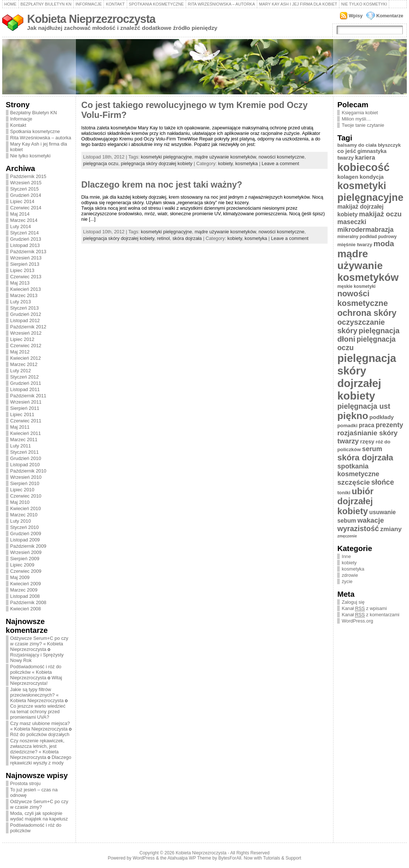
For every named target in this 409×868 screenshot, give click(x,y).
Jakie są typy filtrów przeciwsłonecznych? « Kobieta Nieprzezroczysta (37, 695)
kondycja (372, 177)
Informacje (89, 4)
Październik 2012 (28, 327)
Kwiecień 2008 (26, 609)
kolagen (348, 177)
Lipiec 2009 (22, 565)
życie (347, 581)
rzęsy (367, 441)
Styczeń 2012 (25, 377)
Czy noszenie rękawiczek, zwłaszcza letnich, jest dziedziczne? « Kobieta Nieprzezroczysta (37, 749)
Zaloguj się (353, 602)
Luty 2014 (21, 226)
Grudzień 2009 (26, 534)
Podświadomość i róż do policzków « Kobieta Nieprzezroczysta (36, 672)
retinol (163, 238)
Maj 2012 (20, 352)
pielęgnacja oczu (101, 163)
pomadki (347, 426)
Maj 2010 (20, 502)
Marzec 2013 (24, 295)
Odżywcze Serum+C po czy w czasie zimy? (39, 804)
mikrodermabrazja (365, 230)
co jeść (347, 151)
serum (372, 449)
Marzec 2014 (24, 220)
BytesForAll (230, 858)
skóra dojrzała (187, 238)
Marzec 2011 (24, 440)
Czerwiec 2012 (26, 346)
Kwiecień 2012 (26, 358)
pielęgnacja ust (364, 406)
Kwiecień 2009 (26, 584)
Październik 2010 (28, 471)
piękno (353, 416)
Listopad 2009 (25, 540)
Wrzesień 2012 (26, 333)
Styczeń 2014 (25, 233)
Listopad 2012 (25, 320)
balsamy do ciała (357, 145)
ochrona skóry (367, 313)
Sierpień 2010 (25, 483)
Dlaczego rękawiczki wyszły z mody (41, 760)
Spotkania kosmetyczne (156, 4)
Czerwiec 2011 (26, 421)
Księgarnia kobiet (360, 113)
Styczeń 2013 (25, 308)
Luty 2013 (21, 302)
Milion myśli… (356, 119)
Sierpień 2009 (25, 559)
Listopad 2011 (25, 389)
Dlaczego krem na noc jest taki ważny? (162, 185)
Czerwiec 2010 (26, 496)
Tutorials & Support (282, 858)
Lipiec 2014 (22, 201)
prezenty (389, 425)
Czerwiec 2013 (26, 277)
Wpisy (356, 16)
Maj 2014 (20, 214)
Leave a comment (280, 163)
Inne (346, 556)
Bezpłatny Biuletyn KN (46, 4)
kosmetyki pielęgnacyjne (166, 157)
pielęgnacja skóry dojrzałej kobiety (157, 163)
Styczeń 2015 (25, 189)
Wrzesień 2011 (26, 402)
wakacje (371, 520)
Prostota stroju (26, 783)
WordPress (144, 858)
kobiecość (363, 167)
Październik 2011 (28, 396)
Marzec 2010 (24, 515)
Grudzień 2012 (26, 314)
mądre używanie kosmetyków (225, 157)
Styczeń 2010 (25, 527)
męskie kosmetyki (356, 286)
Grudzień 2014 (26, 195)
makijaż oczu (380, 214)
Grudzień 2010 (26, 458)
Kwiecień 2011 (26, 433)
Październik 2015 (28, 176)
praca (367, 425)
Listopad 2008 (25, 596)
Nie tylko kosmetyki (364, 4)
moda (384, 243)
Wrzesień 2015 (26, 183)
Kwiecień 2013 (26, 289)
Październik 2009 (28, 546)
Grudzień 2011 (26, 383)
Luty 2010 (21, 521)
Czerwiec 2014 (26, 208)
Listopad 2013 (25, 245)
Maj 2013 (20, 283)
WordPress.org (357, 621)
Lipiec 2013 (22, 270)
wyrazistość (358, 529)
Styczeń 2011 (25, 452)
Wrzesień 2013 (26, 258)
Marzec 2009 (24, 590)
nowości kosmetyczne (282, 157)
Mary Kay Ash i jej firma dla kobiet (298, 4)
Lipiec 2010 (22, 490)
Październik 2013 (28, 252)
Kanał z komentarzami (370, 615)
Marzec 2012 (24, 364)
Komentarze (390, 16)
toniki (344, 493)
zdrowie (350, 575)
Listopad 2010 (25, 465)
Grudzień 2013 (26, 239)
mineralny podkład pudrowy (367, 237)
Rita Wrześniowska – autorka (221, 4)
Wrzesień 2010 (26, 477)
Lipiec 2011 (22, 414)
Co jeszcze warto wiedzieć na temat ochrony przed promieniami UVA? (38, 712)
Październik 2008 (28, 602)
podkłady (382, 417)
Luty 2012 (21, 371)
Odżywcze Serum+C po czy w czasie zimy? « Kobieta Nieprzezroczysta (39, 644)
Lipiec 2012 (22, 339)
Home (11, 4)
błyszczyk (389, 145)
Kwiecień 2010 (26, 508)
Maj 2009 (20, 577)
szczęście (354, 482)
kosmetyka (246, 163)
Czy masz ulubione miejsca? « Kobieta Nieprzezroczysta (40, 726)
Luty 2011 (21, 446)
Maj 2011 (20, 427)
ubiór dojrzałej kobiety (355, 501)
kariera (365, 158)
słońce (383, 482)
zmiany (391, 529)
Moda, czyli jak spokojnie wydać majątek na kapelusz (39, 816)
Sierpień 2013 (25, 264)
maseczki (352, 222)
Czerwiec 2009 (26, 571)
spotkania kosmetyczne (358, 470)
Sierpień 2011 (25, 408)
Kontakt (115, 4)
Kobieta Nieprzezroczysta (91, 19)
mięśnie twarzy (355, 245)
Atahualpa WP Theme (189, 858)
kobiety (226, 163)
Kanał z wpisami (364, 609)
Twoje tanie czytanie (363, 125)
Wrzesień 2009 (26, 552)
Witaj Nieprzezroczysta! (36, 680)
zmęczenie (347, 536)
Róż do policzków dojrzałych (40, 734)
